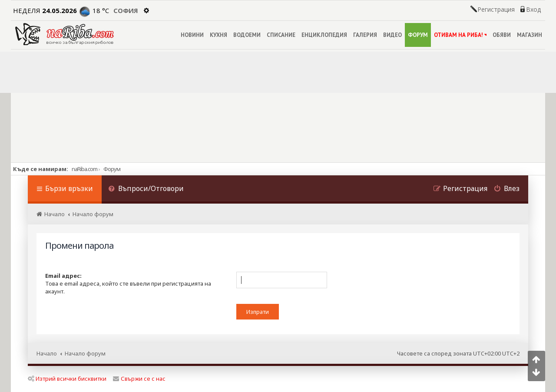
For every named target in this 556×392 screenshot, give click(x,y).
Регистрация (496, 10)
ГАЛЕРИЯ (365, 35)
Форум (112, 169)
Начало (47, 353)
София (126, 10)
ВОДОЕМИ (247, 35)
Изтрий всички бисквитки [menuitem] (67, 379)
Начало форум (85, 353)
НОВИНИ (192, 35)
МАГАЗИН (530, 35)
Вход (533, 10)
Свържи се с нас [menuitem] (139, 379)
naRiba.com (84, 169)
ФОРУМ (418, 35)
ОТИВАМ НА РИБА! (460, 35)
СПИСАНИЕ (281, 35)
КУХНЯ (218, 35)
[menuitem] (146, 189)
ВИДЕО (392, 35)
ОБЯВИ (502, 35)
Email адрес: (63, 276)
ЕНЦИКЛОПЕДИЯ (324, 35)
